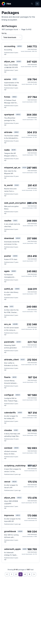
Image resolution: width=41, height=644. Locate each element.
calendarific (10, 413)
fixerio (7, 377)
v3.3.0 (19, 61)
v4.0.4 (18, 395)
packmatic (9, 342)
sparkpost (9, 115)
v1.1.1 (11, 306)
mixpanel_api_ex (12, 168)
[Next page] (34, 574)
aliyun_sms (10, 498)
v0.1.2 (18, 515)
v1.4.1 (16, 430)
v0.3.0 (20, 531)
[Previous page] (7, 574)
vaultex (8, 221)
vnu (6, 307)
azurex (7, 79)
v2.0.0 (19, 342)
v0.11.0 (19, 46)
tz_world (8, 185)
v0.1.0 (14, 377)
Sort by (4, 33)
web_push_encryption (15, 203)
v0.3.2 (19, 498)
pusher (8, 256)
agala (7, 271)
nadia (7, 150)
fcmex (7, 97)
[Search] (32, 4)
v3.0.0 (14, 271)
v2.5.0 (15, 256)
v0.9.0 (17, 289)
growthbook (10, 531)
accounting (10, 46)
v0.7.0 (14, 150)
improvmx (9, 515)
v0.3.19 (15, 324)
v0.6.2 (14, 97)
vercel (7, 482)
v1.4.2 (17, 185)
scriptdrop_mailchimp (15, 466)
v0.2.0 (14, 482)
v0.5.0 (16, 448)
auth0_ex (9, 289)
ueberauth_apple (12, 549)
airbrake (8, 132)
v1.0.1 (15, 221)
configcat (9, 395)
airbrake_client (11, 360)
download (9, 238)
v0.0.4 (18, 238)
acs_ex (8, 324)
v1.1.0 (15, 79)
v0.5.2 (18, 114)
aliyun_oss (9, 62)
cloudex (8, 430)
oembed (8, 448)
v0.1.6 (20, 413)
